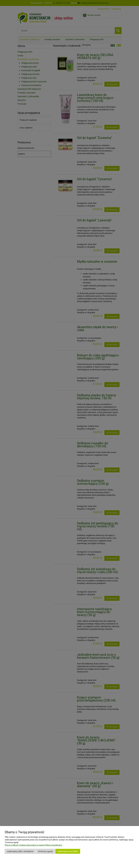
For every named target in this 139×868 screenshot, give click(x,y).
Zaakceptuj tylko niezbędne (20, 851)
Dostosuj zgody (45, 851)
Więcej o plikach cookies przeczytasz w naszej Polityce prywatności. (34, 845)
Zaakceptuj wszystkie (68, 851)
